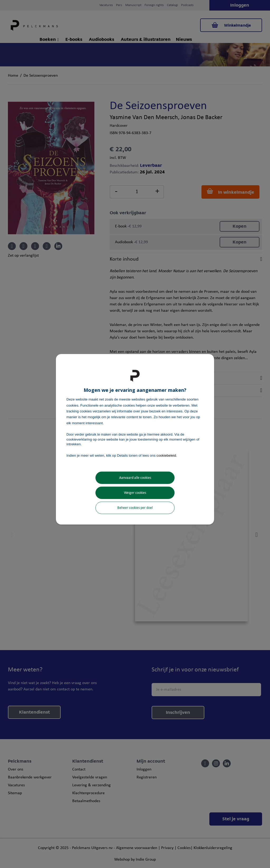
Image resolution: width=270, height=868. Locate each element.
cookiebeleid (166, 455)
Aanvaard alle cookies (135, 478)
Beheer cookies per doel (135, 508)
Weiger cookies (135, 493)
